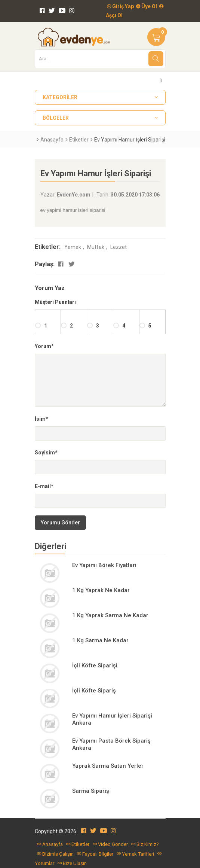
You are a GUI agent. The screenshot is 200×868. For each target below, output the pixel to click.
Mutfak (96, 247)
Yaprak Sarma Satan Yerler (108, 766)
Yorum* (44, 346)
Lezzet (119, 247)
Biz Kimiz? (145, 844)
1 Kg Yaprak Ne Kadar (101, 590)
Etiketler (79, 140)
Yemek (73, 247)
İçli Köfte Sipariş (94, 691)
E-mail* (44, 486)
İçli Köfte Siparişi (95, 666)
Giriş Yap (120, 6)
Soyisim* (46, 453)
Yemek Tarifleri (135, 854)
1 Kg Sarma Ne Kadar (100, 640)
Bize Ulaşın (72, 863)
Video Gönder (110, 844)
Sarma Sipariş (91, 791)
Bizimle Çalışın (55, 854)
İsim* (41, 419)
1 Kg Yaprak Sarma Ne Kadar (110, 615)
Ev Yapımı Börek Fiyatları (104, 565)
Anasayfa (52, 140)
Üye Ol (147, 6)
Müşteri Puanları (55, 302)
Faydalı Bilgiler (95, 854)
